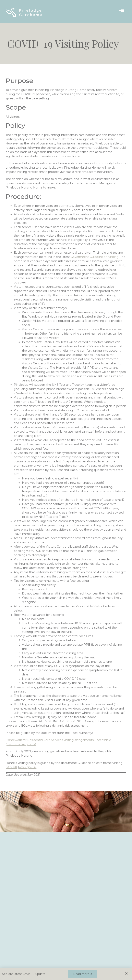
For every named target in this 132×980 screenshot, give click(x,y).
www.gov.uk (28, 767)
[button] (83, 974)
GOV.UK (11, 767)
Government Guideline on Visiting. (95, 257)
